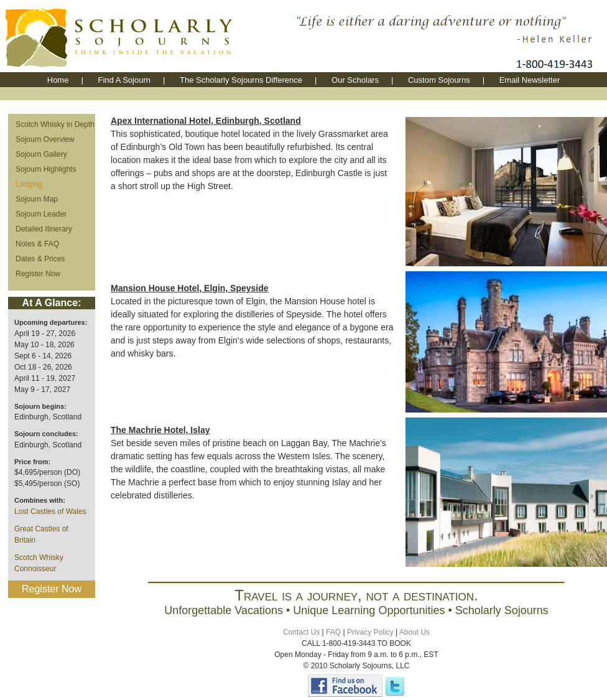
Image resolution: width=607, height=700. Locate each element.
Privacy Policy (370, 632)
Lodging (29, 184)
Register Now (38, 274)
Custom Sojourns (439, 80)
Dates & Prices (40, 259)
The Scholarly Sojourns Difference (241, 80)
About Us (415, 632)
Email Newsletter (530, 80)
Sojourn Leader (41, 214)
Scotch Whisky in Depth (55, 124)
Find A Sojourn (124, 80)
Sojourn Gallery (41, 154)
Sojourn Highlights (46, 169)
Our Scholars (355, 80)
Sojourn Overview (45, 139)
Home (58, 80)
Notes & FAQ (37, 244)
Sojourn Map (37, 199)
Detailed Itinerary (44, 229)
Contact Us (301, 632)
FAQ (333, 632)
